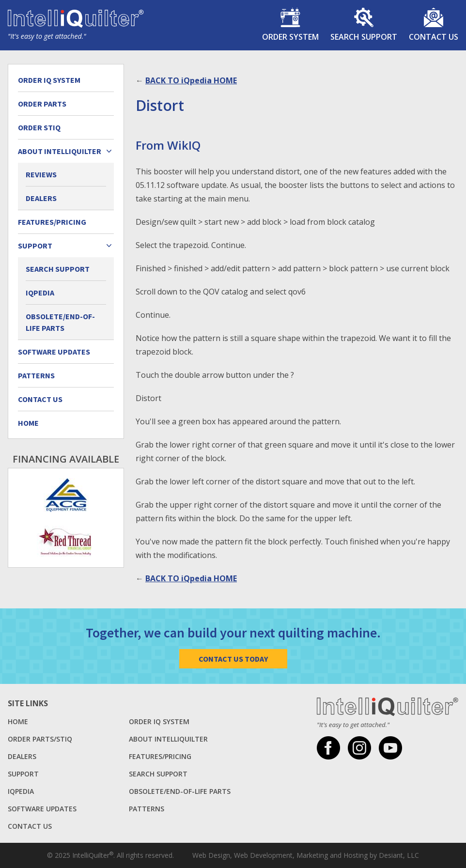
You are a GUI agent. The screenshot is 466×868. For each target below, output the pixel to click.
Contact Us (40, 399)
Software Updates (54, 352)
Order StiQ (39, 127)
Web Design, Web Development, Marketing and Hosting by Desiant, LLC (306, 855)
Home (28, 423)
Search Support (58, 269)
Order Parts (42, 104)
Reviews (41, 174)
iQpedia (40, 293)
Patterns (36, 375)
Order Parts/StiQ (40, 739)
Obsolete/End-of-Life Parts (60, 322)
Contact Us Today (233, 659)
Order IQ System (49, 80)
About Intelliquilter (168, 739)
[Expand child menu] (109, 151)
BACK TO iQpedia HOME (191, 80)
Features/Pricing (52, 222)
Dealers (41, 198)
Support (23, 774)
